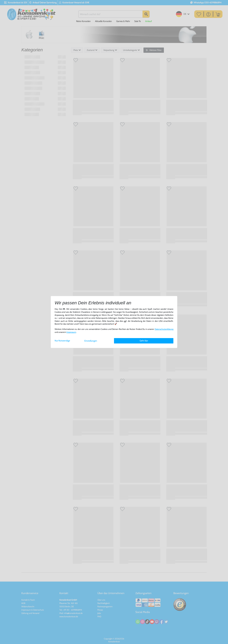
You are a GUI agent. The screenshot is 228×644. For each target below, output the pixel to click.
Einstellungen (91, 341)
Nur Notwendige (62, 341)
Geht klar (144, 341)
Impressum (71, 332)
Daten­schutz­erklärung (164, 329)
